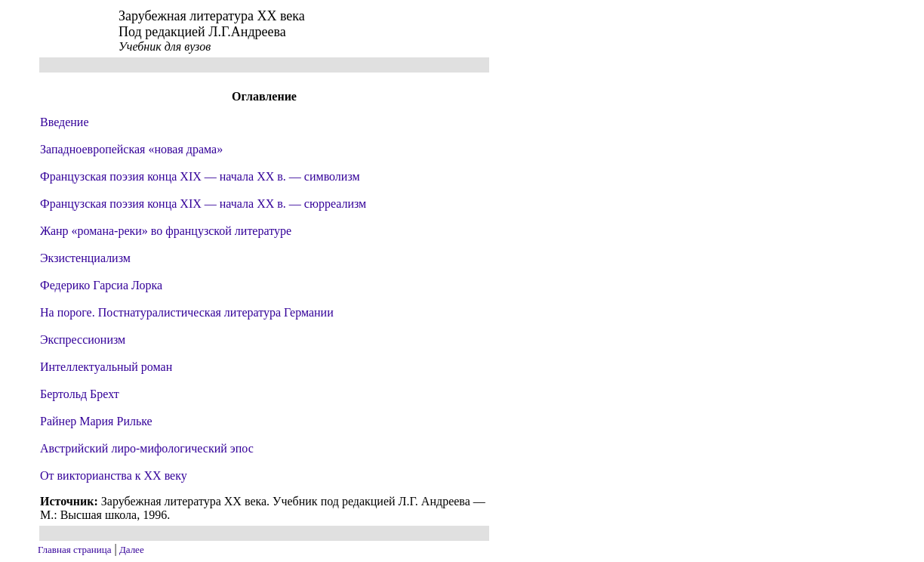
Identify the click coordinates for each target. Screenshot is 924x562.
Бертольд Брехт (80, 394)
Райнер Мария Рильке (96, 421)
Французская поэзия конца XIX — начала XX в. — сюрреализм (203, 204)
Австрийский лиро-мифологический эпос (147, 448)
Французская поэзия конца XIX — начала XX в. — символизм (200, 176)
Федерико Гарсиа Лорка (101, 285)
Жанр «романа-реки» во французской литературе (166, 231)
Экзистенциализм (85, 258)
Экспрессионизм (83, 340)
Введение (65, 122)
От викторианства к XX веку (114, 476)
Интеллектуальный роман (106, 367)
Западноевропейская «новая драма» (131, 149)
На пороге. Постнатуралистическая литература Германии (187, 312)
